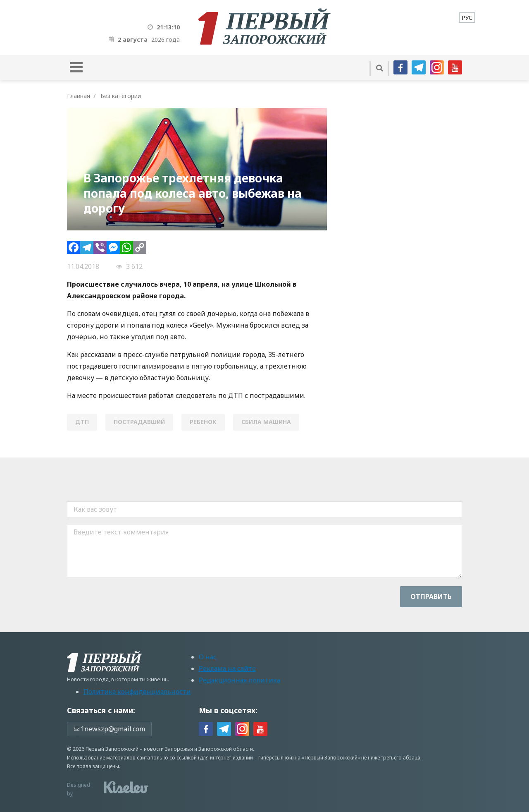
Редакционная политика (239, 680)
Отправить (431, 596)
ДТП (82, 422)
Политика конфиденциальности (137, 692)
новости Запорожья (168, 749)
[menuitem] (467, 18)
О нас (208, 657)
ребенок (203, 422)
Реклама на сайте (227, 668)
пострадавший (139, 422)
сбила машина (266, 422)
